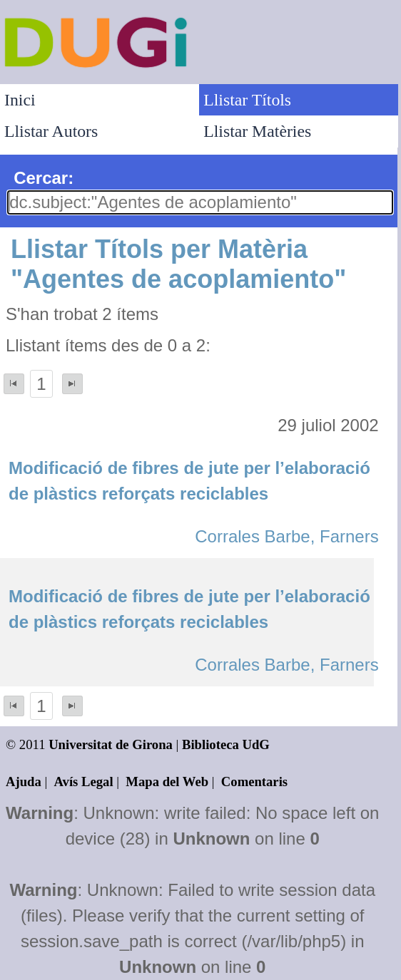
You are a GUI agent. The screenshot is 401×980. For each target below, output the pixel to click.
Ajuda (24, 782)
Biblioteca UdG (226, 744)
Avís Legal (84, 782)
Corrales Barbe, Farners (286, 536)
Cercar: (44, 178)
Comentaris (254, 782)
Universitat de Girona (111, 744)
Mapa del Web (167, 782)
